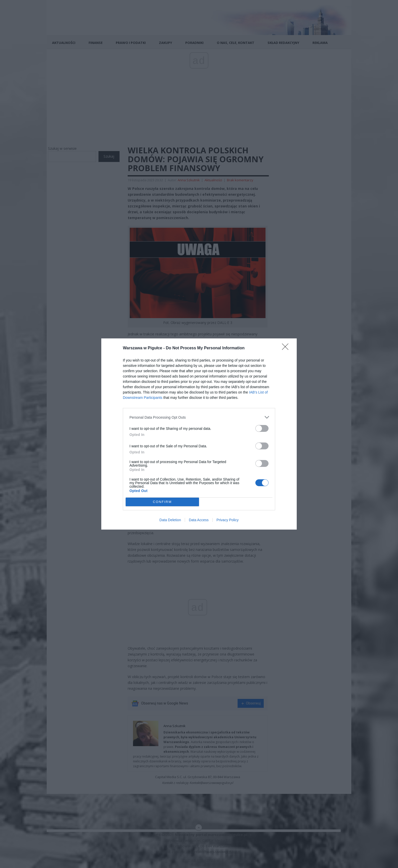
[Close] (287, 348)
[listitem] (199, 417)
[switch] (262, 428)
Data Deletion (170, 520)
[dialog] (199, 434)
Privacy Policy (228, 520)
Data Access (199, 520)
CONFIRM (162, 502)
